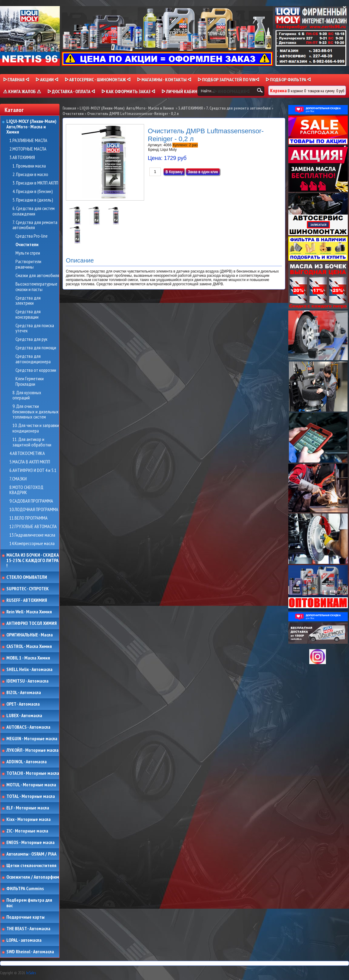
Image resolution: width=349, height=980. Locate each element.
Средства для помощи (36, 348)
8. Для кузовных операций (27, 395)
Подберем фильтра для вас (29, 903)
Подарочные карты (25, 917)
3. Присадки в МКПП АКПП (35, 183)
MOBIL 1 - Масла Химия (28, 658)
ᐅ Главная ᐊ (16, 80)
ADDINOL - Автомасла (27, 762)
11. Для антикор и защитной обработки (32, 442)
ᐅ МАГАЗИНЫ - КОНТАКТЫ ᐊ (164, 80)
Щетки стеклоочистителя (31, 866)
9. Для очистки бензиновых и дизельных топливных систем (36, 412)
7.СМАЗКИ (18, 479)
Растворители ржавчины (28, 264)
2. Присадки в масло (30, 175)
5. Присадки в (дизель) (33, 200)
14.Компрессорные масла (32, 544)
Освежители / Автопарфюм (33, 877)
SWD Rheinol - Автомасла (30, 952)
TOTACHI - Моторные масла (33, 773)
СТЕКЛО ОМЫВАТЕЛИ (27, 577)
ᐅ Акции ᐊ (47, 80)
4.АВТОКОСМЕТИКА (27, 453)
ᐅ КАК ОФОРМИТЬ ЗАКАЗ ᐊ (128, 91)
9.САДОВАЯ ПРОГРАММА (31, 501)
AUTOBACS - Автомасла (28, 727)
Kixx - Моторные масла (29, 819)
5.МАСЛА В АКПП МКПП (30, 462)
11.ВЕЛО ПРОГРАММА (29, 518)
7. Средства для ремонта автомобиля (35, 225)
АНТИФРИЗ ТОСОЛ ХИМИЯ (32, 623)
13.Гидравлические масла (32, 535)
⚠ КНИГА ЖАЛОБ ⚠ (22, 91)
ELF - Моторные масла (28, 808)
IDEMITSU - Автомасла (27, 681)
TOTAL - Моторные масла (31, 796)
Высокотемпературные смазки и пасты (36, 287)
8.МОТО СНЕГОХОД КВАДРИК (26, 490)
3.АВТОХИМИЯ (22, 158)
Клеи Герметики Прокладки (30, 381)
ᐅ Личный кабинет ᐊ (184, 91)
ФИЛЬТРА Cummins (25, 889)
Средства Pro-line (32, 236)
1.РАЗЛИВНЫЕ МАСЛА (28, 141)
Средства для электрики (28, 301)
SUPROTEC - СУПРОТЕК (28, 589)
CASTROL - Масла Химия (29, 646)
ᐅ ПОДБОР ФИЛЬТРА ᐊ (288, 80)
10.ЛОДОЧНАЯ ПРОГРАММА (34, 510)
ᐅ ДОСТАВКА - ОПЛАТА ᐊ (71, 91)
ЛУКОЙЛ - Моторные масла (32, 750)
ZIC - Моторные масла (27, 831)
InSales (31, 973)
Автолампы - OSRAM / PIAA (31, 854)
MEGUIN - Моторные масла (32, 739)
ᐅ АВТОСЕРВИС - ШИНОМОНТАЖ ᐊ (98, 80)
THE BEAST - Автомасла (28, 929)
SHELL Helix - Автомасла (29, 670)
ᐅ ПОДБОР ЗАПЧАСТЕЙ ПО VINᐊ (228, 80)
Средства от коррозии (36, 370)
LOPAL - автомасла (24, 940)
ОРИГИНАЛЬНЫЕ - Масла (30, 635)
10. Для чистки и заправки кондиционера (36, 428)
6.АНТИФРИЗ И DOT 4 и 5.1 (33, 470)
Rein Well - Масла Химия (29, 612)
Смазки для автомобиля (37, 276)
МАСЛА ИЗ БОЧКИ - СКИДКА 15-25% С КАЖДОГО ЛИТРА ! (33, 560)
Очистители (27, 245)
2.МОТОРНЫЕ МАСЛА (28, 149)
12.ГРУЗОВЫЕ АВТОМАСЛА (33, 527)
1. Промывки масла (29, 166)
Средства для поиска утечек (35, 328)
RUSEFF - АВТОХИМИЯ (27, 600)
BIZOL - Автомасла (24, 693)
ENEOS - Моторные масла (30, 843)
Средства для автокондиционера (33, 359)
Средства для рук (31, 339)
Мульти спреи (28, 253)
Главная (69, 108)
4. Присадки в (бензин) (33, 192)
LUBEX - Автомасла (24, 716)
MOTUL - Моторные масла (31, 785)
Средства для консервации (28, 314)
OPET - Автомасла (23, 704)
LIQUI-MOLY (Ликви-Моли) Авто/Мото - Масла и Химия (32, 127)
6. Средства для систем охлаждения (34, 211)
